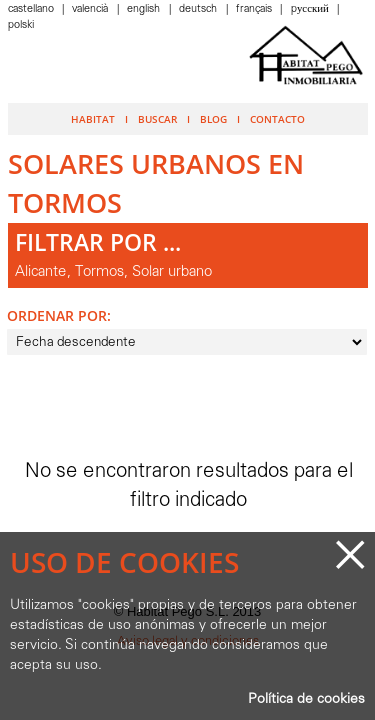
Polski (21, 25)
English (145, 9)
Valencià (91, 9)
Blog (213, 119)
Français (255, 9)
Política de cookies (306, 699)
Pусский (311, 9)
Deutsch (199, 9)
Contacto (277, 119)
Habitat (93, 119)
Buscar (157, 119)
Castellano (32, 9)
